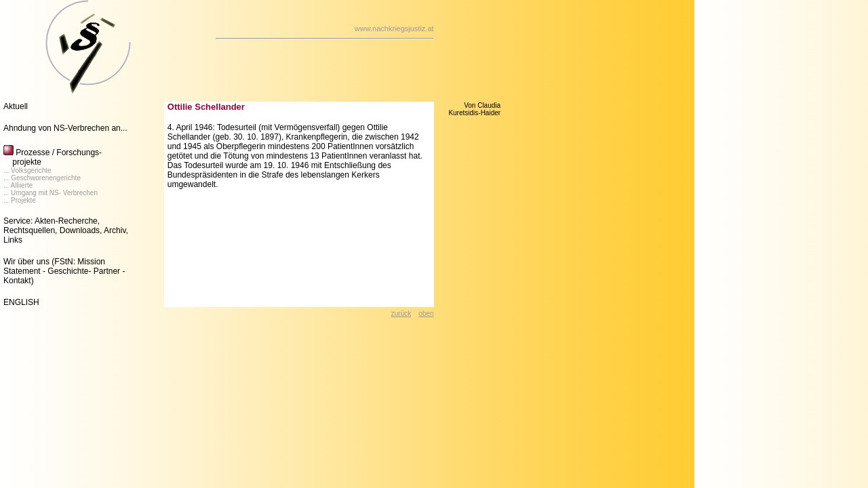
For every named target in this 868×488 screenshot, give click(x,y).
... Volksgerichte (27, 170)
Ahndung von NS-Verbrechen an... (65, 128)
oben (426, 313)
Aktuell (16, 106)
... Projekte (20, 200)
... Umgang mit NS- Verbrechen (51, 193)
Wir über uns (26, 262)
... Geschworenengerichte (42, 178)
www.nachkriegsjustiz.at (394, 28)
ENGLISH (21, 302)
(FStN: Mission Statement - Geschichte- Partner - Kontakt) (64, 271)
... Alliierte (18, 185)
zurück (401, 313)
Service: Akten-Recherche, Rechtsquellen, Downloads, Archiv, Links (66, 230)
